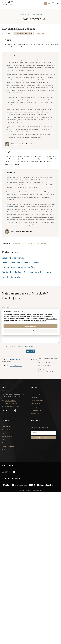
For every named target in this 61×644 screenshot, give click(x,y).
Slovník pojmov (7, 427)
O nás (4, 440)
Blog (3, 434)
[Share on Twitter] (16, 244)
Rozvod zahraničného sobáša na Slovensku (21, 263)
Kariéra (4, 450)
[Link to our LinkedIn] (14, 411)
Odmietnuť (30, 331)
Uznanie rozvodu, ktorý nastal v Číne (18, 267)
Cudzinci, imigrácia (37, 394)
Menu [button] (55, 3)
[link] (49, 3)
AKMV (7, 3)
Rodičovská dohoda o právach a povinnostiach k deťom (27, 272)
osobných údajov (27, 346)
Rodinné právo (38, 14)
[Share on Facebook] (13, 244)
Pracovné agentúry (37, 401)
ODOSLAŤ (30, 351)
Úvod (20, 14)
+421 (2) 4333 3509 (10, 401)
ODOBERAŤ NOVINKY (43, 438)
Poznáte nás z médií (11, 479)
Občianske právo (36, 414)
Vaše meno (6, 307)
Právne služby (6, 430)
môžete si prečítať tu (40, 321)
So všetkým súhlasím (31, 326)
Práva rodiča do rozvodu (13, 258)
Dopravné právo (36, 410)
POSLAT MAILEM (29, 244)
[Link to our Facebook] (3, 411)
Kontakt (4, 443)
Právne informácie (8, 446)
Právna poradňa (28, 14)
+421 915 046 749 (45, 3)
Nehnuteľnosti (35, 404)
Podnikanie (34, 397)
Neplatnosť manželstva (12, 277)
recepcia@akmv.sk (16, 366)
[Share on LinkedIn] (19, 244)
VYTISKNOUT (42, 244)
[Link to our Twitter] (7, 411)
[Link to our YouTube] (11, 411)
